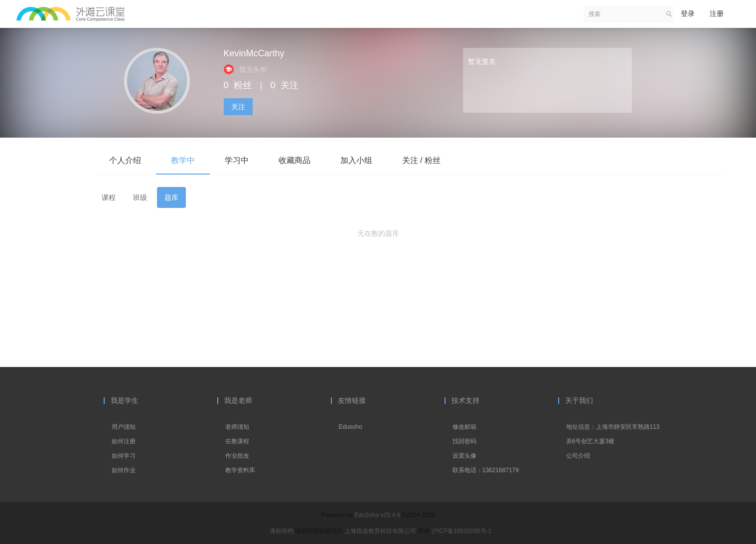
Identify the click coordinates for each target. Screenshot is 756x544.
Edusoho (351, 427)
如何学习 (124, 456)
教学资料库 (240, 470)
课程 (109, 197)
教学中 (183, 160)
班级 (140, 197)
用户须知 (124, 427)
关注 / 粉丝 (421, 160)
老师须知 (237, 427)
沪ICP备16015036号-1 (461, 531)
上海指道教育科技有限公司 (381, 531)
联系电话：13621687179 (486, 470)
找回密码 (464, 441)
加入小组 (356, 160)
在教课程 (237, 441)
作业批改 (237, 456)
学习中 (237, 160)
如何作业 (124, 470)
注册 (717, 13)
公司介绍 (578, 456)
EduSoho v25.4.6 (377, 515)
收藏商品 (295, 160)
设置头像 (464, 456)
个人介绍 (125, 160)
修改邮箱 (464, 427)
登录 (688, 13)
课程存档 (282, 531)
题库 (171, 197)
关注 (238, 107)
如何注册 (124, 441)
